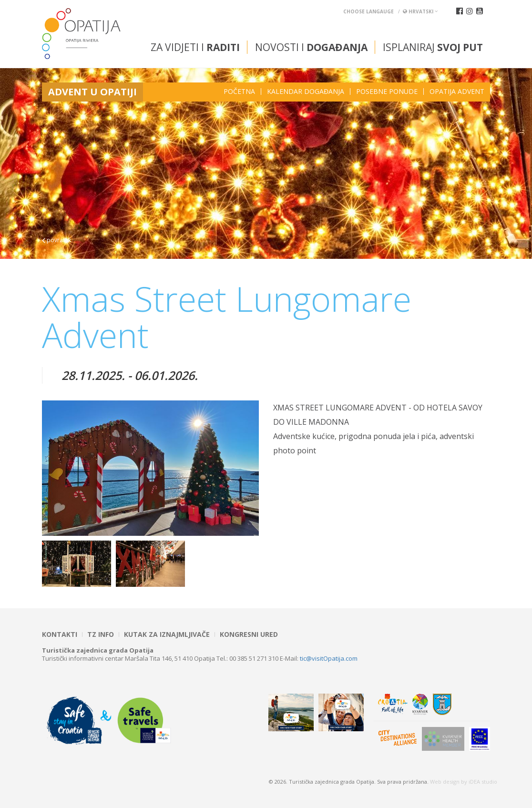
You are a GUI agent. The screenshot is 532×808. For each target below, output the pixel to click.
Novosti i (311, 47)
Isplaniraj (433, 47)
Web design (445, 782)
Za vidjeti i (195, 47)
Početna (239, 92)
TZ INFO (101, 634)
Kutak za (167, 634)
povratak (56, 240)
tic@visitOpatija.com (329, 658)
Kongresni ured (249, 634)
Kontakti (60, 634)
